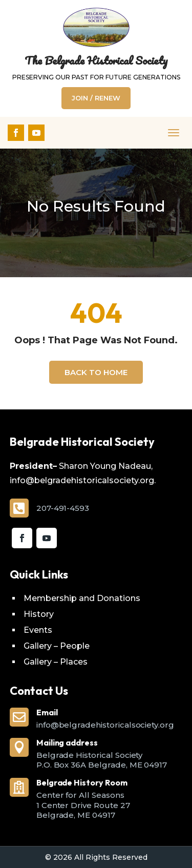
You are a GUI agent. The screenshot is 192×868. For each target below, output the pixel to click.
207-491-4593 (63, 508)
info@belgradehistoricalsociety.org (105, 725)
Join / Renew (96, 98)
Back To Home (96, 372)
